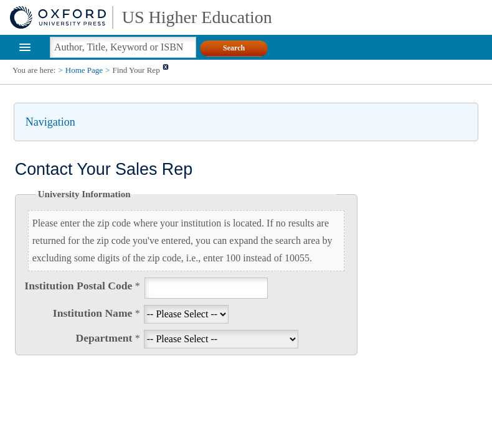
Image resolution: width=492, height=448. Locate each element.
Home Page (84, 70)
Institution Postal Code (82, 286)
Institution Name (97, 313)
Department (107, 338)
